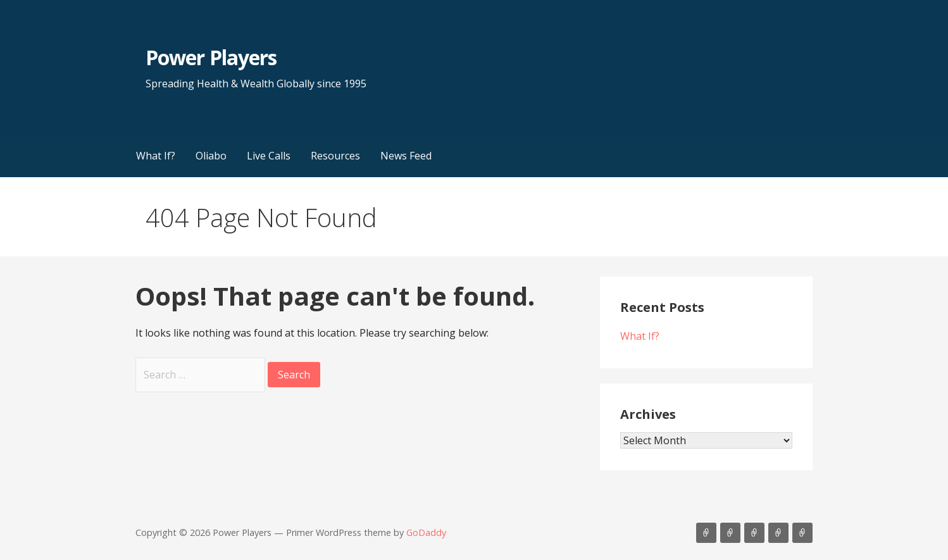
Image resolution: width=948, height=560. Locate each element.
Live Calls (269, 156)
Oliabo (211, 156)
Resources (335, 156)
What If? (156, 156)
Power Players (211, 57)
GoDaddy (426, 532)
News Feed (406, 156)
